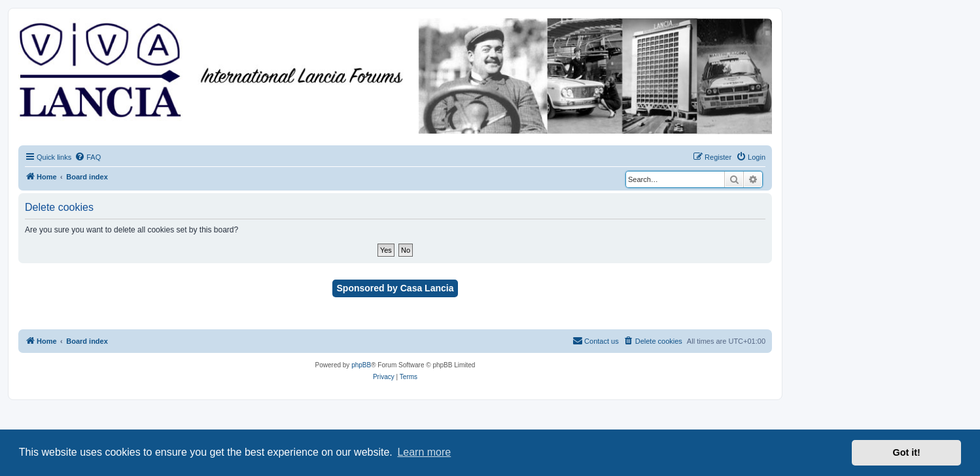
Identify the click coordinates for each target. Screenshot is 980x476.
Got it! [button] (907, 452)
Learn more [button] (424, 452)
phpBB (361, 365)
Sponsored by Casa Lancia (395, 288)
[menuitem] (88, 157)
